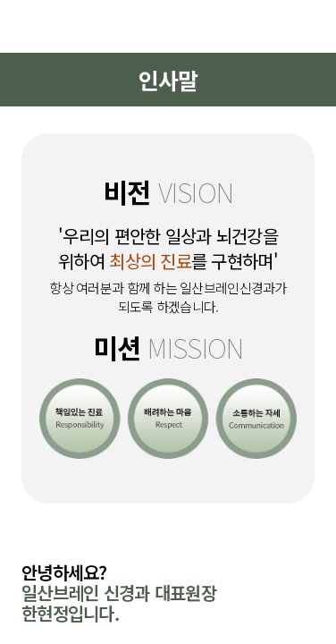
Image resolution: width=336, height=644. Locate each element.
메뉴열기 (34, 26)
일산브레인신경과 (168, 26)
